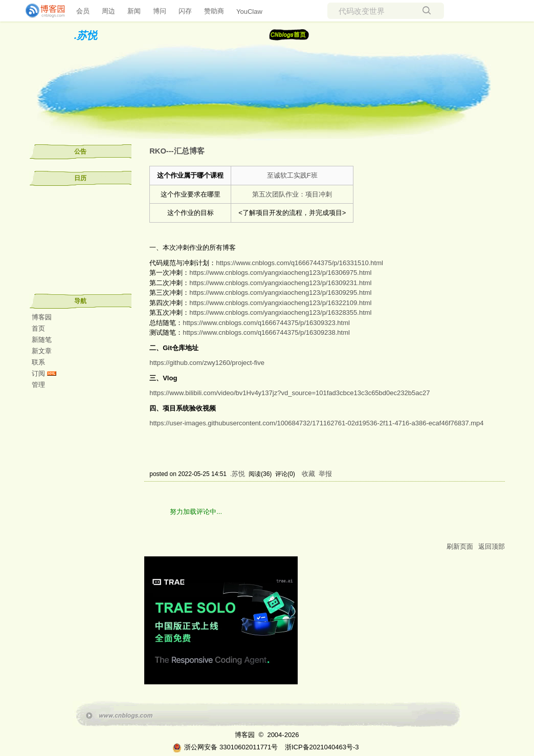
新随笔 (42, 340)
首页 (38, 328)
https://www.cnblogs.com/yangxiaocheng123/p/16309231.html (280, 283)
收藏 (308, 474)
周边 (108, 11)
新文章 (42, 351)
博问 (160, 11)
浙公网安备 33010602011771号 (225, 747)
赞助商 (214, 11)
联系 (38, 362)
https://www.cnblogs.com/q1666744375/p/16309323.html (266, 323)
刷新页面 (460, 546)
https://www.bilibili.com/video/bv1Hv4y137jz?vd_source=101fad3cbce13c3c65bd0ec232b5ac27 (290, 393)
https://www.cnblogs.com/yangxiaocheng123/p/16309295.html (280, 293)
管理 (38, 385)
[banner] (41, 11)
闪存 (185, 11)
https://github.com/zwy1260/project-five (207, 363)
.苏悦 (86, 35)
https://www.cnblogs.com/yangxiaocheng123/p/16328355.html (280, 312)
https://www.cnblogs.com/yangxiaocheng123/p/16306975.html (280, 273)
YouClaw (249, 12)
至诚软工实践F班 (292, 175)
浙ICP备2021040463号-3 (322, 747)
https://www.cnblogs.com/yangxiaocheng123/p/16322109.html (280, 303)
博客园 (42, 317)
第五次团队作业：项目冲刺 (292, 194)
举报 (325, 474)
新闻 (134, 11)
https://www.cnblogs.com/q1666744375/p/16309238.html (266, 332)
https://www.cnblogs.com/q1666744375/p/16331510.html (299, 263)
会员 (83, 11)
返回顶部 (492, 546)
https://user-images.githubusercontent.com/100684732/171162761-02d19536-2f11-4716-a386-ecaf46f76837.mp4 (316, 423)
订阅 (38, 373)
